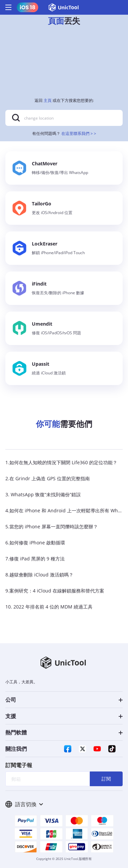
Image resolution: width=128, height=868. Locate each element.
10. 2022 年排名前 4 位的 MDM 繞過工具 (49, 607)
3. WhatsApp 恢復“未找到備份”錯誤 (43, 494)
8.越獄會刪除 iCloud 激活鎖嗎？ (39, 575)
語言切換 (24, 804)
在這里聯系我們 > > (79, 133)
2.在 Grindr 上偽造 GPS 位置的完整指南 (48, 478)
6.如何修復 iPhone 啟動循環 (35, 543)
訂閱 (106, 779)
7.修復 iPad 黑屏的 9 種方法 (35, 559)
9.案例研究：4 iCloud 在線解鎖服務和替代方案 (55, 591)
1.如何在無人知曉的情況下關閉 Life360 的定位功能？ (61, 462)
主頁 (48, 100)
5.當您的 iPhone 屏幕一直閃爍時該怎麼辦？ (52, 527)
